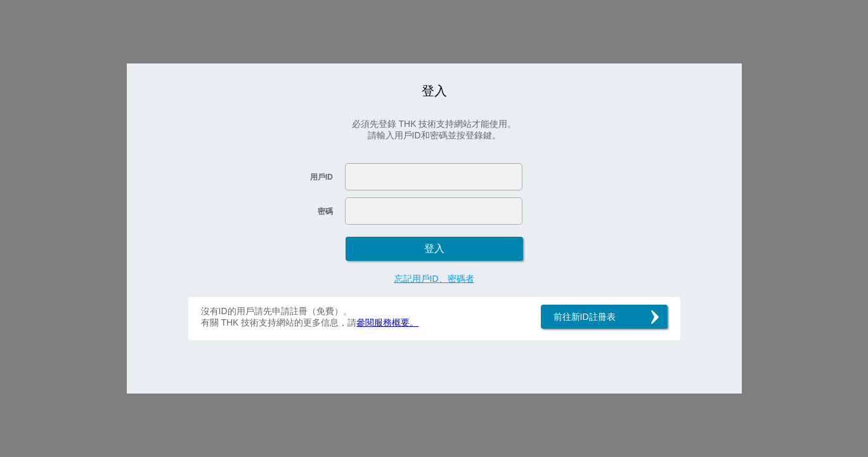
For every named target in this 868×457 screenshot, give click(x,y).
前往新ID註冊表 (585, 317)
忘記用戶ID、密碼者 (434, 279)
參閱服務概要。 (387, 322)
